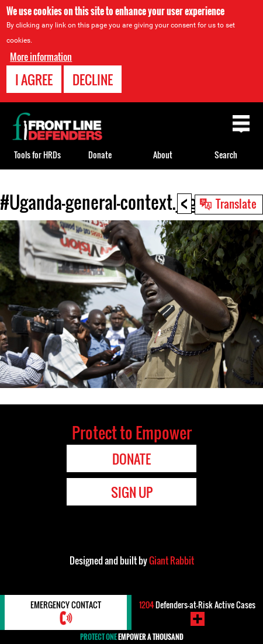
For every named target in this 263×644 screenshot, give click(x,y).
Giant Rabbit (172, 560)
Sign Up (132, 492)
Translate (236, 203)
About (163, 155)
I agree (34, 79)
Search (226, 155)
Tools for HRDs (37, 155)
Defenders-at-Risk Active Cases (197, 605)
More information (41, 57)
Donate (100, 155)
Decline (93, 79)
